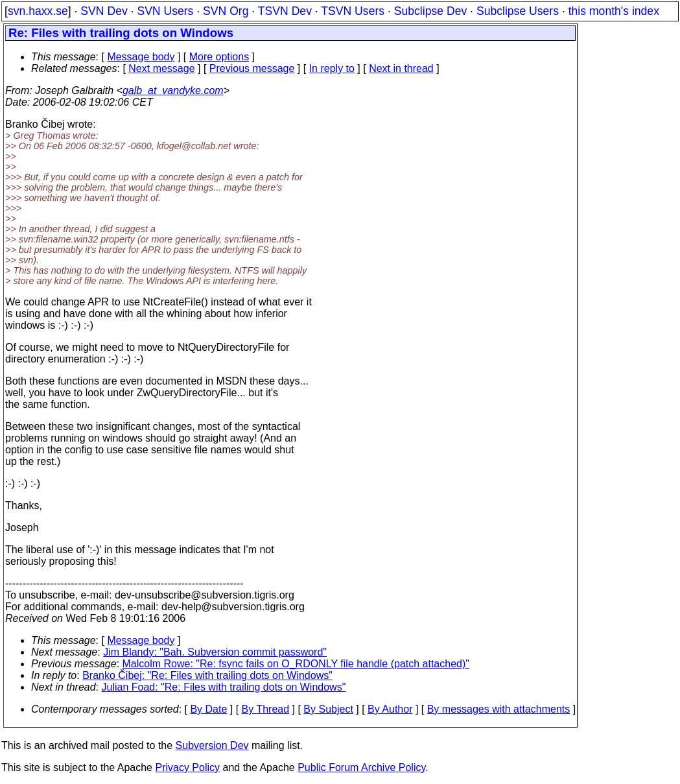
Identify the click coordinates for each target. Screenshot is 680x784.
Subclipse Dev (430, 11)
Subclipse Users (518, 11)
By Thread (266, 709)
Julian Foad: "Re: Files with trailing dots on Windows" (224, 687)
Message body (141, 57)
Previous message (252, 68)
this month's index (614, 11)
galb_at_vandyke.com (173, 90)
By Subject (328, 709)
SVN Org (226, 11)
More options (219, 57)
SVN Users (165, 11)
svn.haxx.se (38, 11)
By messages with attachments (499, 709)
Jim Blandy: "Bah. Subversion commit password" (215, 652)
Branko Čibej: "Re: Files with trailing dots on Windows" (207, 675)
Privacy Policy (187, 767)
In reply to (332, 68)
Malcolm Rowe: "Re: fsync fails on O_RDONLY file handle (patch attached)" (296, 664)
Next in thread (401, 68)
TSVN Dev (285, 11)
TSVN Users (353, 11)
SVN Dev (104, 11)
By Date (208, 709)
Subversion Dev (212, 745)
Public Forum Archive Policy (361, 767)
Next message (161, 68)
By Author (390, 709)
